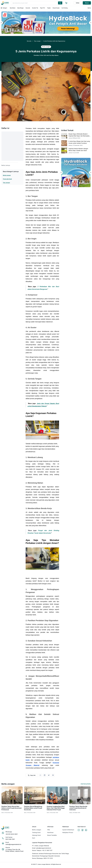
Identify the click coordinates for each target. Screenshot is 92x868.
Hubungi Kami (36, 835)
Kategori (4, 8)
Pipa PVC (43, 8)
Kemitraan (50, 832)
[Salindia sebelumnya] (61, 172)
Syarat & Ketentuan (68, 830)
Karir (34, 838)
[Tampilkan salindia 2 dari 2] (48, 33)
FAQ (49, 830)
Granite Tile (35, 8)
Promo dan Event (7, 179)
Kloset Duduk (56, 8)
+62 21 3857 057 (47, 850)
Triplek (49, 8)
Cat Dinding (65, 8)
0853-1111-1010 (48, 858)
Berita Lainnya (6, 165)
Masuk (87, 3)
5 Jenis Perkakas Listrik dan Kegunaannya (54, 41)
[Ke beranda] (5, 3)
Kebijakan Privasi (68, 832)
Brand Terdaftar (52, 835)
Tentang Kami (36, 832)
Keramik (28, 8)
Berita (89, 8)
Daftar (78, 3)
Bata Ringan (21, 8)
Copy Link (32, 775)
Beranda (29, 41)
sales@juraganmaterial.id (43, 848)
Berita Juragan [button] (46, 47)
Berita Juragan (7, 175)
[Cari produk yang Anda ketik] (60, 3)
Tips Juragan (37, 41)
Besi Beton (13, 8)
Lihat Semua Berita (86, 784)
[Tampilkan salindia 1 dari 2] (45, 33)
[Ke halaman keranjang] (66, 3)
